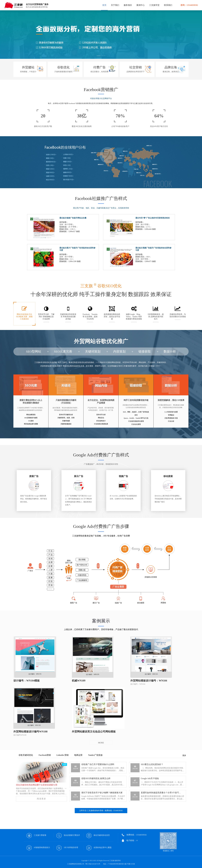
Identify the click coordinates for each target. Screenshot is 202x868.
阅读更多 (41, 799)
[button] (99, 56)
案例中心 (141, 5)
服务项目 (128, 5)
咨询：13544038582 (189, 5)
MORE (101, 743)
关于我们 (115, 5)
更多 (184, 755)
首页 (104, 5)
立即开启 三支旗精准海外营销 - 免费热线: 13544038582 (101, 811)
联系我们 (168, 5)
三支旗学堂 (154, 5)
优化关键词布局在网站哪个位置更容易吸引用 (37, 785)
